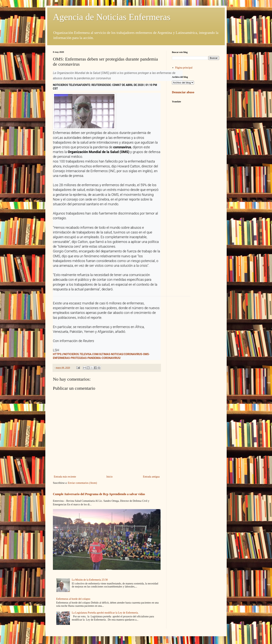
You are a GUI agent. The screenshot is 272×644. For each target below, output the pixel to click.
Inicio (109, 477)
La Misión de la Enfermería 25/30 (90, 580)
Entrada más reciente (65, 477)
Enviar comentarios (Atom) (82, 483)
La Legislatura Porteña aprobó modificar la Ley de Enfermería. (105, 613)
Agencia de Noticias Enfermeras (112, 17)
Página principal (184, 68)
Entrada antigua (151, 477)
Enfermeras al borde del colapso (73, 599)
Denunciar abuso (183, 92)
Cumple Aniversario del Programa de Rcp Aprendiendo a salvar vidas (99, 494)
